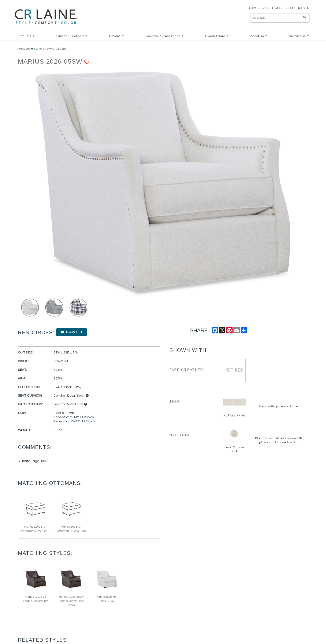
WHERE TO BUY (284, 8)
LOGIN (303, 8)
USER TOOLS (259, 8)
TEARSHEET (72, 332)
